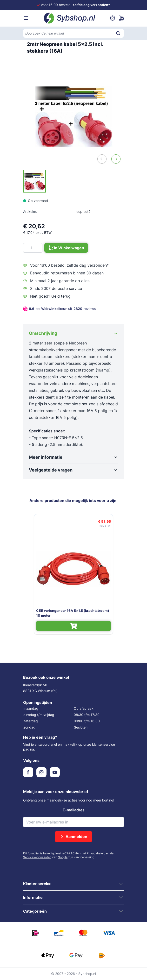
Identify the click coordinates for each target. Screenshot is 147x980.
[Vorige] (102, 159)
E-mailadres (74, 810)
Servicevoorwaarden (37, 857)
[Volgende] (116, 159)
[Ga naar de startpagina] (70, 18)
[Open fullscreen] (73, 116)
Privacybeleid (96, 853)
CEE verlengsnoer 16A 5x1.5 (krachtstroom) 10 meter (73, 613)
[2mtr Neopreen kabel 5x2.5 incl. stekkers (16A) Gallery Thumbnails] (34, 181)
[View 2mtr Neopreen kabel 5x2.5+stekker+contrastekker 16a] (34, 181)
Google (63, 857)
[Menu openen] (26, 18)
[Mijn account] (113, 18)
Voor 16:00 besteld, (75, 5)
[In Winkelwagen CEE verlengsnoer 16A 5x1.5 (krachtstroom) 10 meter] (73, 626)
